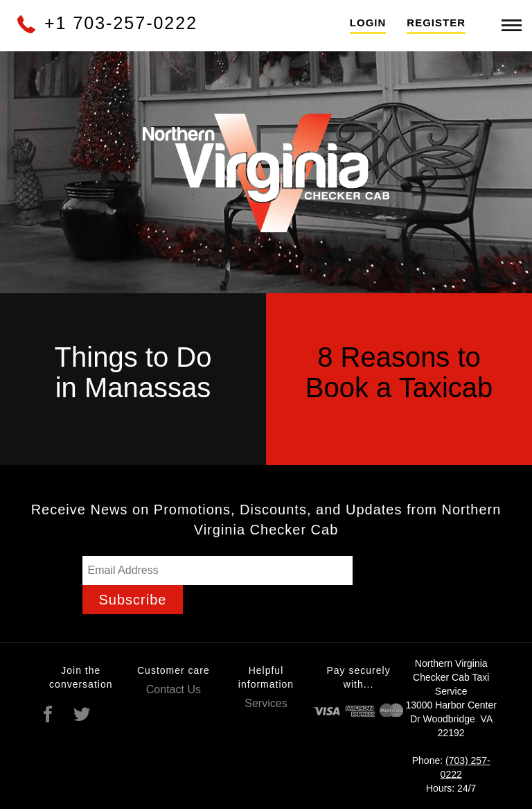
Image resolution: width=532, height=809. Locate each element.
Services (266, 703)
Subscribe (133, 600)
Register (436, 23)
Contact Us (174, 689)
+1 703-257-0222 (106, 23)
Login (368, 23)
